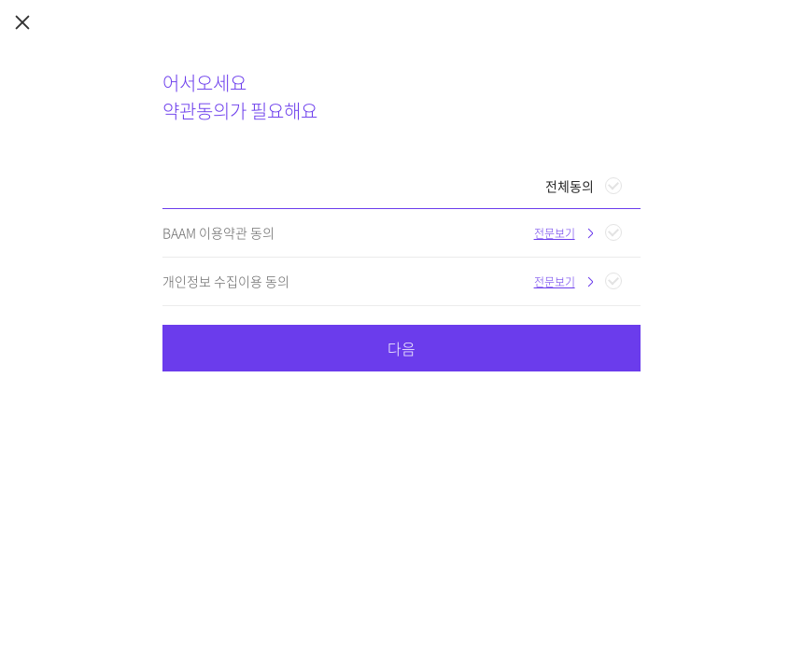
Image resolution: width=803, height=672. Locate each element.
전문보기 (555, 233)
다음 (401, 348)
